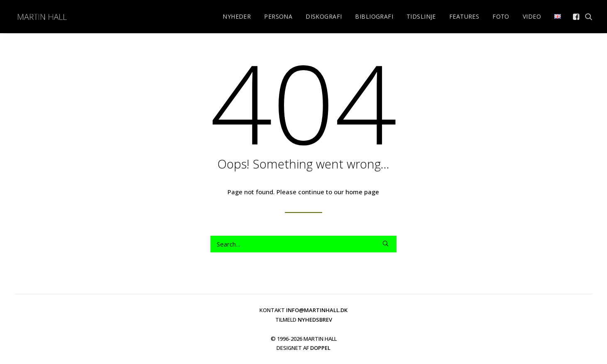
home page (362, 192)
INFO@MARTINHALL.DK (317, 310)
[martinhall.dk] (42, 17)
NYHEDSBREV (315, 320)
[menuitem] (237, 17)
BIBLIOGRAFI (374, 16)
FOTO (501, 16)
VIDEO (532, 16)
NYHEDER (237, 16)
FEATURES (464, 16)
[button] (577, 17)
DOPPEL (320, 348)
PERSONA (278, 16)
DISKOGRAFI (324, 16)
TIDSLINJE (421, 16)
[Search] (303, 244)
